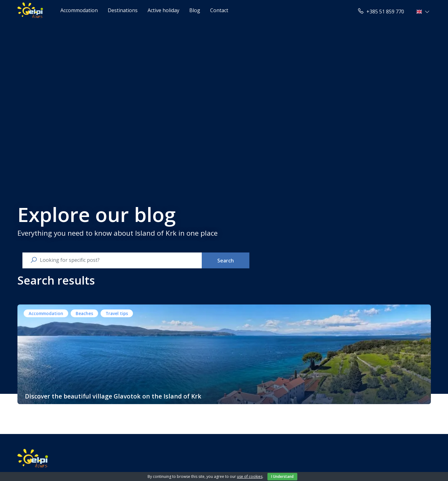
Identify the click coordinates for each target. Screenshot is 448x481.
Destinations (123, 10)
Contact (219, 10)
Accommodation (79, 10)
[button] (424, 12)
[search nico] (117, 260)
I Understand (282, 476)
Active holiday (163, 10)
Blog (195, 10)
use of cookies (250, 476)
